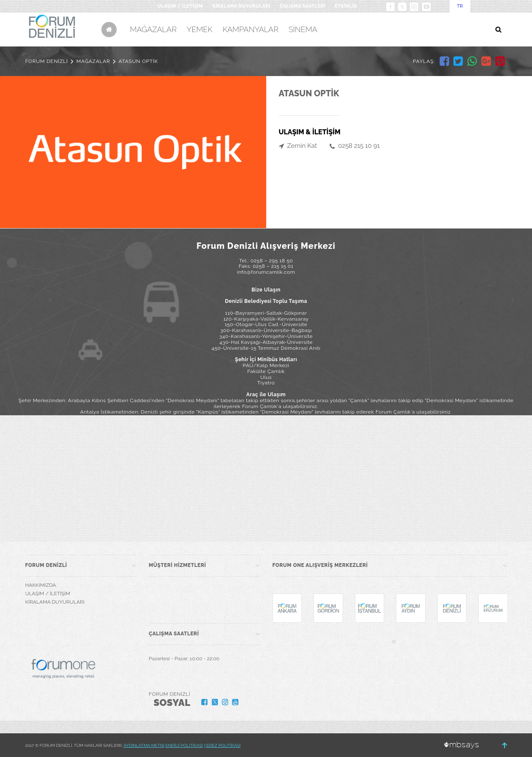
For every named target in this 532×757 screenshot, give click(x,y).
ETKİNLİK (346, 6)
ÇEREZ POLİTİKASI (222, 745)
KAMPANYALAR (251, 29)
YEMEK (200, 29)
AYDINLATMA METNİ (144, 745)
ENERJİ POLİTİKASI (184, 745)
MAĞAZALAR (153, 29)
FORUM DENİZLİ (47, 61)
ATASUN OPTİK (138, 61)
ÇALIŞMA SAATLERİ (303, 6)
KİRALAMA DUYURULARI (241, 6)
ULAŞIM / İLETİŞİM (180, 6)
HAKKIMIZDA (41, 585)
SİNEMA (303, 29)
